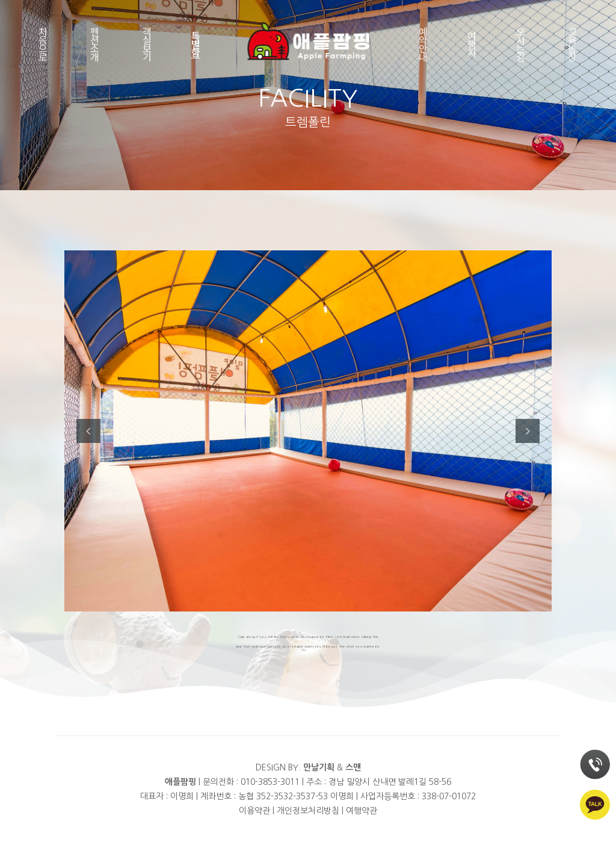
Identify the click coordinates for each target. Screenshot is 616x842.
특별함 (196, 44)
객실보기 (147, 44)
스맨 (353, 767)
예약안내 (423, 44)
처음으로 (43, 44)
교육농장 (572, 44)
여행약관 (362, 811)
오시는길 (521, 44)
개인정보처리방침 (308, 811)
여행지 (472, 44)
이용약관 (254, 811)
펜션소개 (95, 44)
